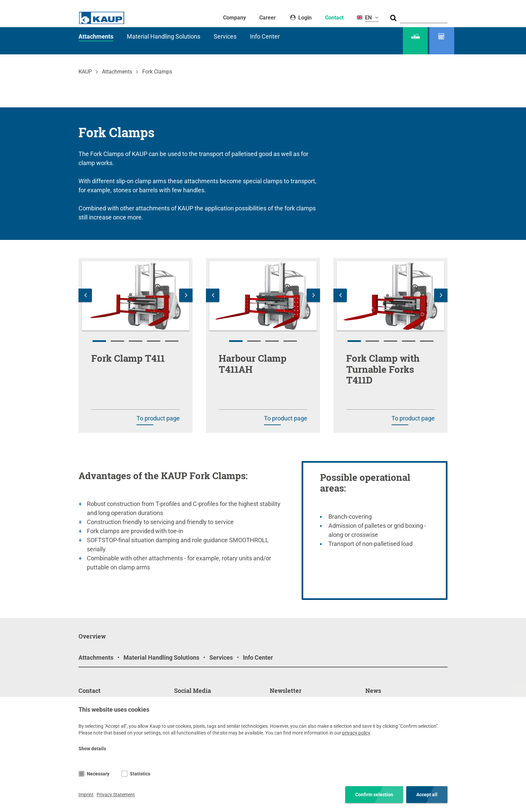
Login (304, 18)
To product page (158, 418)
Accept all (427, 795)
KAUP (85, 72)
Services (225, 36)
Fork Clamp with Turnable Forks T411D (383, 369)
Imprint (86, 795)
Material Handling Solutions (164, 36)
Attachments (96, 36)
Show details (92, 749)
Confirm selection (374, 795)
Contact (334, 18)
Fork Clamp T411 (128, 358)
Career (268, 18)
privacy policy (356, 733)
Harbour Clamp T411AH (253, 364)
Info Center (265, 36)
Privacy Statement (116, 795)
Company (234, 18)
